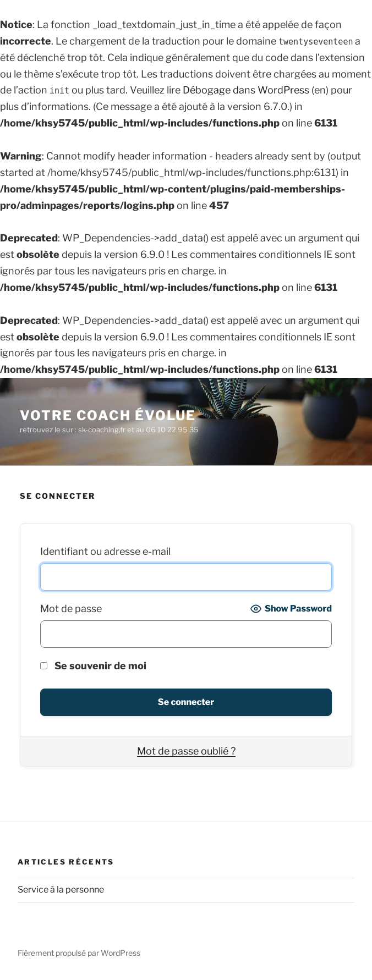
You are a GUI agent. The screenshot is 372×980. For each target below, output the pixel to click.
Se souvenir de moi (93, 666)
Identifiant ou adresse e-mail (105, 551)
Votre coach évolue (108, 415)
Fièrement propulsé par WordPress (79, 953)
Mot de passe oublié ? (186, 751)
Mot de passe (71, 609)
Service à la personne (61, 890)
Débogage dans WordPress (246, 90)
